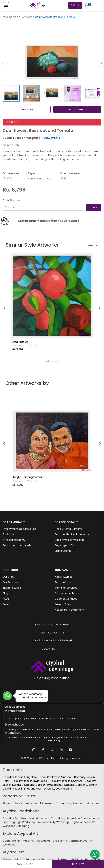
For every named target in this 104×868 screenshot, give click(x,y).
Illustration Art (79, 841)
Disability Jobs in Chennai (66, 781)
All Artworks (25, 17)
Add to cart (26, 864)
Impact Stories (12, 588)
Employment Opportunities (19, 529)
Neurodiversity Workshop (54, 822)
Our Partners (11, 582)
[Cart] (87, 5)
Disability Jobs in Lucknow (81, 785)
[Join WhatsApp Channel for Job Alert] (7, 696)
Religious (77, 859)
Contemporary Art (33, 859)
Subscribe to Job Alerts (17, 545)
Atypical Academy (14, 540)
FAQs (6, 599)
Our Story (9, 577)
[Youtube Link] (70, 750)
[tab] (46, 361)
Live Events (60, 841)
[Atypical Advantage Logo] (52, 666)
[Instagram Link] (34, 750)
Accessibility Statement (70, 610)
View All (93, 245)
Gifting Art (44, 841)
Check (94, 208)
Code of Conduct (66, 599)
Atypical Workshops (21, 811)
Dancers (79, 803)
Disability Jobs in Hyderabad (30, 781)
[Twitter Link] (52, 750)
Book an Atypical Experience (72, 534)
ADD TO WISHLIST (77, 109)
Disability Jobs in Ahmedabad (43, 785)
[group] (52, 52)
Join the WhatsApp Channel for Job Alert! (31, 696)
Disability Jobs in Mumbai (56, 777)
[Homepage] (37, 5)
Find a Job (9, 534)
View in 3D (27, 109)
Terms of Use (63, 582)
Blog (5, 593)
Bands (19, 803)
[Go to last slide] (5, 308)
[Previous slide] (5, 443)
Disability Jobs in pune (58, 789)
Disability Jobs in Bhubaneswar (22, 789)
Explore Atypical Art (20, 833)
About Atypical (64, 577)
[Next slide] (99, 308)
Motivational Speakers (39, 803)
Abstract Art (11, 859)
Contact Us (52, 632)
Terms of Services (66, 588)
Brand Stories (63, 551)
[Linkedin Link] (61, 750)
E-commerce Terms (67, 593)
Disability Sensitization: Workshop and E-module (34, 818)
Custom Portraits (58, 859)
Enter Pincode (11, 200)
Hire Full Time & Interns (69, 529)
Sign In (75, 5)
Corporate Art (12, 841)
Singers (8, 803)
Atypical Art (9, 17)
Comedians (64, 803)
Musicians (93, 803)
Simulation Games (79, 818)
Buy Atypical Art (65, 545)
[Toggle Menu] (6, 5)
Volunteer (52, 649)
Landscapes (93, 859)
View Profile (52, 138)
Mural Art (29, 841)
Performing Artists (19, 796)
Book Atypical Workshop (70, 540)
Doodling (24, 826)
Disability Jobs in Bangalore (20, 777)
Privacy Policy (63, 604)
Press (6, 604)
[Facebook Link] (43, 750)
